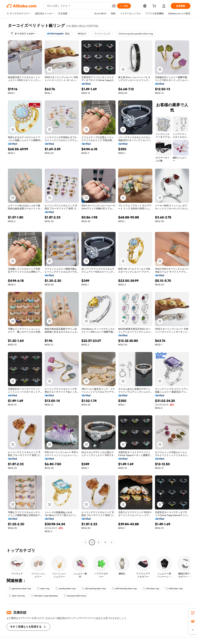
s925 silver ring (174, 589)
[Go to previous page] (85, 542)
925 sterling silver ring (94, 589)
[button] (114, 6)
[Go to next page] (112, 542)
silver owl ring (17, 596)
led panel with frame (75, 596)
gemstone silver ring (20, 589)
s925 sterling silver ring (124, 589)
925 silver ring (151, 589)
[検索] (124, 6)
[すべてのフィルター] (23, 34)
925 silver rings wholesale (44, 596)
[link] (193, 613)
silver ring (43, 589)
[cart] (155, 6)
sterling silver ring (66, 589)
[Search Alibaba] (78, 6)
